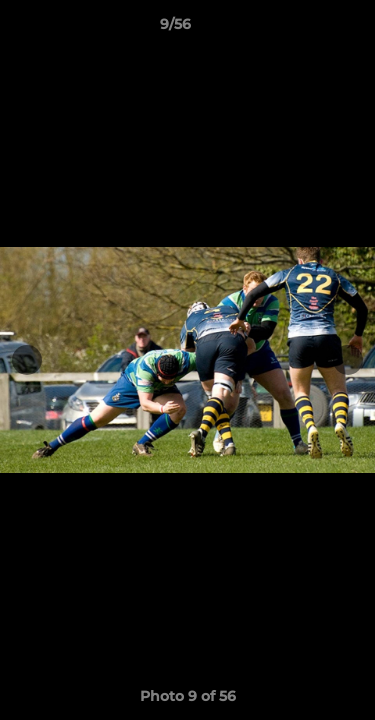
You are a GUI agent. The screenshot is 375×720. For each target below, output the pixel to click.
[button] (303, 29)
